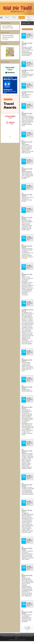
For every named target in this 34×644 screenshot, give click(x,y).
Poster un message (27, 29)
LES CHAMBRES (7, 26)
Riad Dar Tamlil (10, 132)
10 (29, 629)
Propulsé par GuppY (8, 636)
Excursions (5, 39)
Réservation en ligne (8, 28)
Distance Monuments (8, 37)
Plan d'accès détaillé (8, 36)
